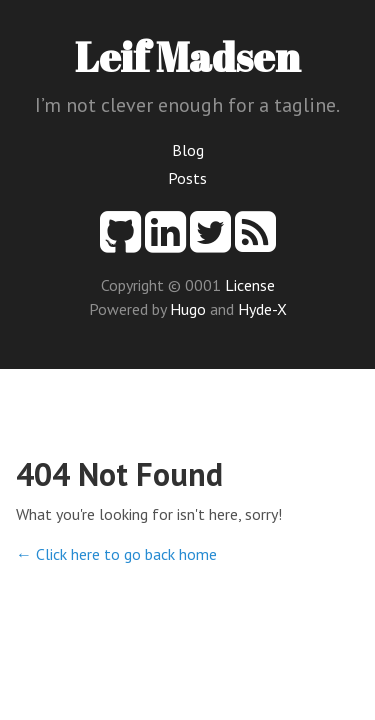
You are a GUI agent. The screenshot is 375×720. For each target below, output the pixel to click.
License (250, 285)
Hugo (188, 309)
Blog (188, 150)
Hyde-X (262, 309)
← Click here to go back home (116, 554)
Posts (187, 178)
